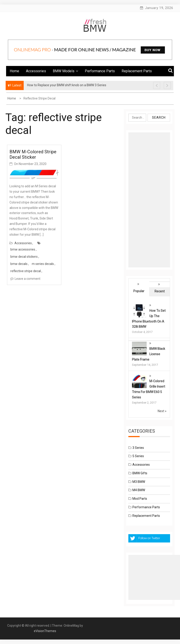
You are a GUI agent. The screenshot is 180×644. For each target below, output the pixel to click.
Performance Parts (100, 71)
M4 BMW (139, 490)
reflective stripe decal (26, 271)
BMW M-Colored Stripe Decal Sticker (33, 154)
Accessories (36, 71)
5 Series (138, 456)
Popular (139, 291)
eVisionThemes (45, 631)
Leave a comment (28, 279)
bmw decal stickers (24, 257)
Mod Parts (140, 499)
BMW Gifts (140, 473)
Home (14, 71)
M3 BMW (139, 482)
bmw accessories (23, 249)
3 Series (138, 448)
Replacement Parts (137, 71)
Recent (160, 291)
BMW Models (65, 71)
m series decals (43, 264)
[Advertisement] (149, 200)
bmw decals (19, 264)
